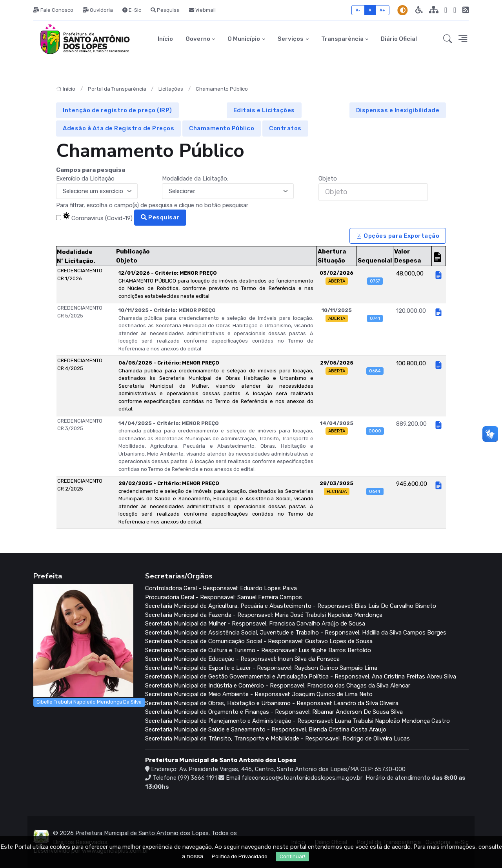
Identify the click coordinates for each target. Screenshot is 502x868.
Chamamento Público (222, 89)
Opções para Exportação (398, 236)
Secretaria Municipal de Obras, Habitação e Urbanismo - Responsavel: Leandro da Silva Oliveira (272, 703)
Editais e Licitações (264, 110)
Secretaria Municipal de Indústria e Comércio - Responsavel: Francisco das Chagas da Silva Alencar (278, 686)
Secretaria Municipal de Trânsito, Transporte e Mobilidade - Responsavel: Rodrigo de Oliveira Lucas (277, 739)
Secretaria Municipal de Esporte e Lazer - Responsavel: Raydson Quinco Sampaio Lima (261, 668)
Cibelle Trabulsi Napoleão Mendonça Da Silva (89, 702)
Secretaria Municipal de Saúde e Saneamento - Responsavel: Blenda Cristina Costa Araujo (266, 729)
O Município (244, 39)
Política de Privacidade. (240, 857)
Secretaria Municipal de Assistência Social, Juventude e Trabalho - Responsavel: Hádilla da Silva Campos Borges (296, 633)
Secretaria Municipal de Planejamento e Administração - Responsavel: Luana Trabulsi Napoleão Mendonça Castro (297, 721)
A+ (383, 10)
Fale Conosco (53, 10)
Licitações (171, 89)
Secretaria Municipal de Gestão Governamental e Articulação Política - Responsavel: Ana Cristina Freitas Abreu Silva (301, 677)
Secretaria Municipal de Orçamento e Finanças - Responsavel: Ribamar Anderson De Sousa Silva (274, 712)
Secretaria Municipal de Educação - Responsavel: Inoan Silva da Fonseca (242, 659)
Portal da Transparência (117, 89)
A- (358, 10)
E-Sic (132, 10)
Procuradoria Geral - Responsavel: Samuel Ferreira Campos (224, 597)
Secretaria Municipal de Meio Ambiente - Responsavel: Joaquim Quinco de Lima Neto (259, 694)
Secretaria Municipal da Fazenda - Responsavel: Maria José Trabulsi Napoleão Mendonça (264, 615)
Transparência (342, 39)
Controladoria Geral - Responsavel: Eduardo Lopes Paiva (221, 588)
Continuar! (292, 857)
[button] (448, 39)
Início (165, 39)
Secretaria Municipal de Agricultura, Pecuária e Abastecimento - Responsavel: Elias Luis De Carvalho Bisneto (291, 606)
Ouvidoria (98, 10)
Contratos (285, 128)
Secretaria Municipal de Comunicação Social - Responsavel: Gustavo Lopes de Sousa (259, 641)
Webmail (202, 10)
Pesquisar (160, 217)
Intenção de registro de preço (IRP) (117, 110)
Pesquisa (165, 10)
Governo (198, 39)
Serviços (291, 39)
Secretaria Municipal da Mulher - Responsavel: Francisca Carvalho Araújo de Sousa (255, 624)
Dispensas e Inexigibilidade (398, 110)
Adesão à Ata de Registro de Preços (118, 128)
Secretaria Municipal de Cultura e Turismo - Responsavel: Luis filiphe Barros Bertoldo (258, 650)
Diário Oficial (399, 39)
